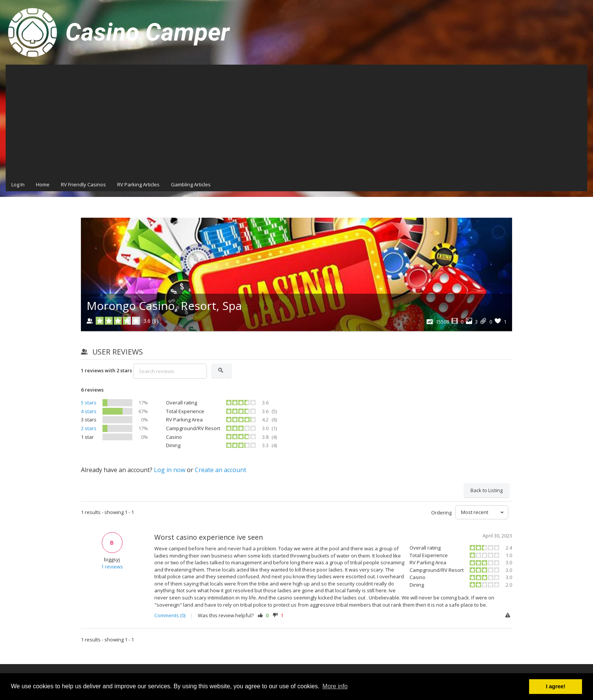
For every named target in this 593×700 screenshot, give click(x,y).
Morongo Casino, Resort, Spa (164, 306)
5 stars (89, 403)
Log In (18, 184)
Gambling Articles (191, 184)
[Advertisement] (296, 121)
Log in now (170, 470)
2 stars (89, 428)
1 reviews (112, 567)
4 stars (89, 411)
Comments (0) (170, 615)
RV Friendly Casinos (83, 184)
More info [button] (335, 686)
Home (43, 184)
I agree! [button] (556, 686)
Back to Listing (487, 490)
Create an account (220, 470)
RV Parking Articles (138, 184)
